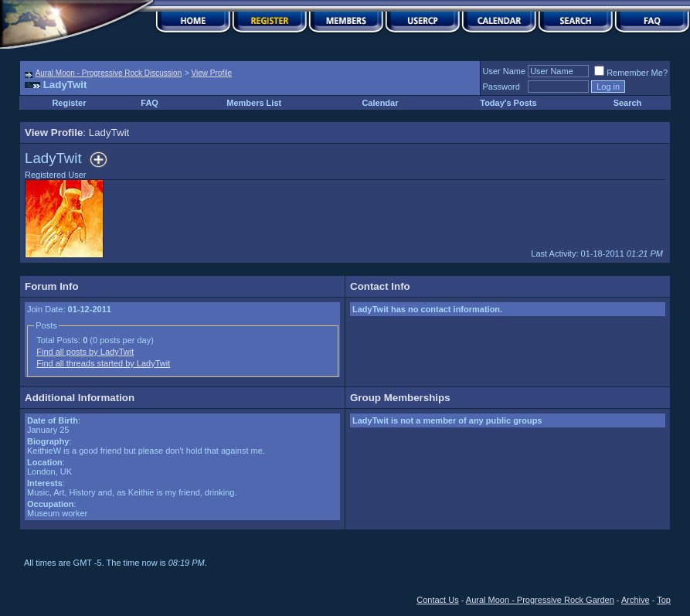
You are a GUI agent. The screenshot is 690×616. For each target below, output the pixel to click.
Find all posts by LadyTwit (85, 352)
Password (501, 87)
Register (69, 103)
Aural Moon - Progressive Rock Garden (540, 600)
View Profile (212, 73)
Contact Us (437, 600)
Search (628, 103)
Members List (254, 103)
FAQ (150, 103)
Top (664, 600)
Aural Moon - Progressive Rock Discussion (109, 73)
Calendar (380, 103)
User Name (505, 71)
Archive (636, 600)
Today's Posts (508, 103)
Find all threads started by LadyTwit (103, 363)
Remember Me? (631, 73)
